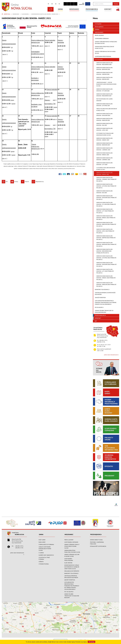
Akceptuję (91, 642)
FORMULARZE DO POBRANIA (46, 544)
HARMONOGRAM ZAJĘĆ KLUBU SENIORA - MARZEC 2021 (103, 174)
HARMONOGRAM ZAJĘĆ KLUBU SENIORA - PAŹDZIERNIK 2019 (103, 95)
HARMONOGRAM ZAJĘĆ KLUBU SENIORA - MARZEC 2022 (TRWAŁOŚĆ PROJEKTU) (105, 218)
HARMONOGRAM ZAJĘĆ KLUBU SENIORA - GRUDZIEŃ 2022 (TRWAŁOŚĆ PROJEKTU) (105, 264)
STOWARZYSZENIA (44, 564)
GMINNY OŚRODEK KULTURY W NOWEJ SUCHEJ (105, 52)
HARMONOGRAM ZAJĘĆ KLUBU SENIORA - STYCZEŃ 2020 (103, 90)
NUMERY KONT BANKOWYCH (46, 555)
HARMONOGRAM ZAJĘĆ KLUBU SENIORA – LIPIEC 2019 (103, 129)
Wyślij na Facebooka (60, 175)
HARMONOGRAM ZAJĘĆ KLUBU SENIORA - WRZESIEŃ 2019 (103, 144)
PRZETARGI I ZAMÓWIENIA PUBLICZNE (97, 543)
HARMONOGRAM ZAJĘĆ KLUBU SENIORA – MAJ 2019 (103, 124)
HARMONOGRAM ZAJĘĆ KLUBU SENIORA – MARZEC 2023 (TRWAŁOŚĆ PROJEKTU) (105, 278)
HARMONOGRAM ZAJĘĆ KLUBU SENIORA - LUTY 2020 (103, 164)
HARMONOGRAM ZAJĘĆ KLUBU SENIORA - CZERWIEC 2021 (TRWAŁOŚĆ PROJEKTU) (105, 179)
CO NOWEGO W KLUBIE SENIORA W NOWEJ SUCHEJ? (104, 169)
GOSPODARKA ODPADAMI (101, 39)
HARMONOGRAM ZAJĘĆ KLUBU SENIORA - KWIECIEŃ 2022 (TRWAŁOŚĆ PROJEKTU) (105, 224)
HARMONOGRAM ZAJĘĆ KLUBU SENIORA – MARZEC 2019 (103, 139)
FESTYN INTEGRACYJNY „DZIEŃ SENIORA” (103, 100)
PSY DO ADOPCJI (99, 307)
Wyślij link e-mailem (81, 175)
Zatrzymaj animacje (65, 4)
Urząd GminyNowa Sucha (98, 328)
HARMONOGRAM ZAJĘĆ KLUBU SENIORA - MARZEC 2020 (103, 154)
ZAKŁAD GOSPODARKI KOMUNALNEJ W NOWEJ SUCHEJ (45, 549)
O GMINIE (41, 553)
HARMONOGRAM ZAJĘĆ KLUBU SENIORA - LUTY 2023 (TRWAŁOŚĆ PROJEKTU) (104, 271)
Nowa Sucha (19, 534)
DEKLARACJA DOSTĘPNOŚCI (72, 571)
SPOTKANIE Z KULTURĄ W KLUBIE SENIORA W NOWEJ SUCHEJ (104, 134)
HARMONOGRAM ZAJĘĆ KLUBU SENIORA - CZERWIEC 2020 (103, 159)
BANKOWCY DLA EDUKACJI (102, 290)
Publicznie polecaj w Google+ (85, 175)
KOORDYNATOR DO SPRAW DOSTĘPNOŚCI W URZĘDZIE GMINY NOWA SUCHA (72, 567)
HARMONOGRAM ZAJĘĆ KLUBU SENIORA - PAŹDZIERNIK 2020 (103, 64)
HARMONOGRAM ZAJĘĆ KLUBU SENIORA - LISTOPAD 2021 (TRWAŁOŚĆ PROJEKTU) (105, 186)
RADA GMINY (42, 542)
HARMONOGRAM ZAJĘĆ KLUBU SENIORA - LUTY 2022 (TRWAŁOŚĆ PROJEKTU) (104, 211)
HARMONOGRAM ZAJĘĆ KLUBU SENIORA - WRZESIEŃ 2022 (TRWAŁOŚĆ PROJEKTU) (105, 244)
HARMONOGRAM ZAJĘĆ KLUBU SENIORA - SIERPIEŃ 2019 (103, 78)
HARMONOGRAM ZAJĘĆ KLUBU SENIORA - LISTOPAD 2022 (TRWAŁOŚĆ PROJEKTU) (105, 258)
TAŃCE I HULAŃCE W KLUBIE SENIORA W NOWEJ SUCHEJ (105, 110)
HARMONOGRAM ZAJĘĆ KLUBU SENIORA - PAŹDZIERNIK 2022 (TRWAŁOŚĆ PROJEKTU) (103, 251)
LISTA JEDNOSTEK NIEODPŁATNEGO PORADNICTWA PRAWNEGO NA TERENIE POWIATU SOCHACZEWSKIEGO (105, 302)
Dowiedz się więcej (81, 642)
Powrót (25, 181)
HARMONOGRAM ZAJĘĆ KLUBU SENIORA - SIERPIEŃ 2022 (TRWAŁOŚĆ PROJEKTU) (105, 238)
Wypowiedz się (38, 181)
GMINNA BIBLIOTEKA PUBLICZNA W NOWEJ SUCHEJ (104, 47)
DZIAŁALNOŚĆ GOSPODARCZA (98, 546)
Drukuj (14, 181)
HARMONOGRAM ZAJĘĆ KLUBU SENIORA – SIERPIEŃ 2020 (103, 73)
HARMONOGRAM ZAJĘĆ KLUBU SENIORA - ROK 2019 (103, 192)
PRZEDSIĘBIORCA (99, 315)
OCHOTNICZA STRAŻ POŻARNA (44, 558)
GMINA (96, 29)
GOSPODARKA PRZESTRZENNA (102, 56)
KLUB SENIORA (98, 60)
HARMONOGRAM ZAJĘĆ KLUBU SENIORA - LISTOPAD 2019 (103, 105)
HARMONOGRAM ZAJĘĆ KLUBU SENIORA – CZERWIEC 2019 (103, 149)
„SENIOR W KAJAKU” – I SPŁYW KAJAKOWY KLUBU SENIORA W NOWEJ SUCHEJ (105, 84)
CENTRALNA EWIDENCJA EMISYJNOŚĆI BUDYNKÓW (105, 294)
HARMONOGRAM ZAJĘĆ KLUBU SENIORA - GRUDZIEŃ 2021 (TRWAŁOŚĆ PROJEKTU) (105, 198)
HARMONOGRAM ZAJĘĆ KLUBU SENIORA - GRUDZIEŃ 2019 (103, 115)
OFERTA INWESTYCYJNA (96, 540)
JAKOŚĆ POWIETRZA (100, 298)
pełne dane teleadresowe (111, 355)
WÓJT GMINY (42, 540)
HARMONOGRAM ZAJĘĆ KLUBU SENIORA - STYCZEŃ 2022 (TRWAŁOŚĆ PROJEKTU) (105, 204)
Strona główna (98, 27)
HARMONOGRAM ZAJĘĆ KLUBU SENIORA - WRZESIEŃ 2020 (103, 69)
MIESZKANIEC (98, 32)
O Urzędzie (97, 24)
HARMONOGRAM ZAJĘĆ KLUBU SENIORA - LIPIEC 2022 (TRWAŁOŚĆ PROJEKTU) (104, 231)
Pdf (5, 181)
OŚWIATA (41, 562)
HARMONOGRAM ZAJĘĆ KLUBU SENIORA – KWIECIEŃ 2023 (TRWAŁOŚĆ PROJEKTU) (105, 284)
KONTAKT (97, 318)
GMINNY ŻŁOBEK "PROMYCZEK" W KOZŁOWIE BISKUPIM (104, 311)
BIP (95, 321)
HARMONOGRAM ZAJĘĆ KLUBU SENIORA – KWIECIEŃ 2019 (103, 119)
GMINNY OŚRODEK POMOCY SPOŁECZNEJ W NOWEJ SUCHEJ (105, 43)
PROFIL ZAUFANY (99, 35)
